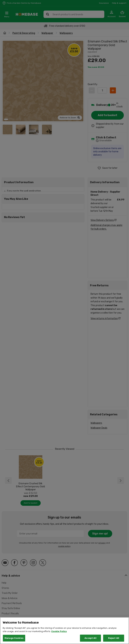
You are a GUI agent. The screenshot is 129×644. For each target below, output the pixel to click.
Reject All (114, 638)
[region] (64, 631)
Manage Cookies (14, 638)
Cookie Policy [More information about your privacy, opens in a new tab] (59, 631)
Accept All (90, 638)
